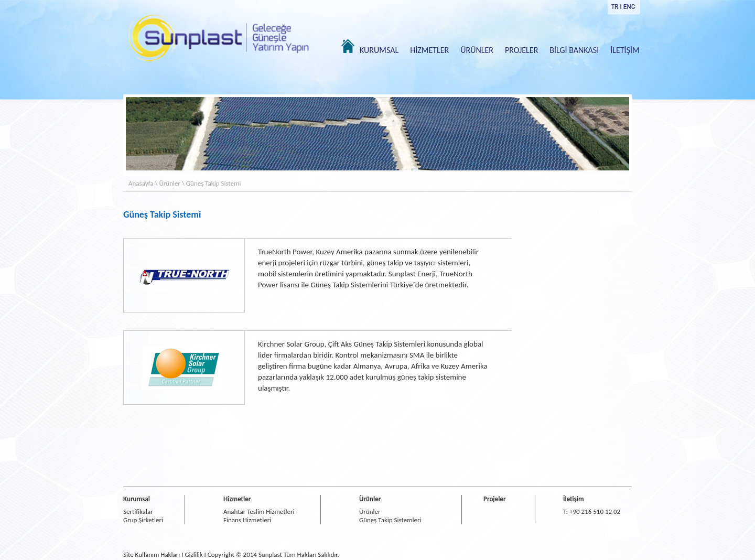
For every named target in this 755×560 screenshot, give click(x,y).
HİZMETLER (429, 50)
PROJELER (521, 50)
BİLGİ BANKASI (574, 50)
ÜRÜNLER (477, 50)
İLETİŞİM (625, 50)
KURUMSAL (379, 50)
